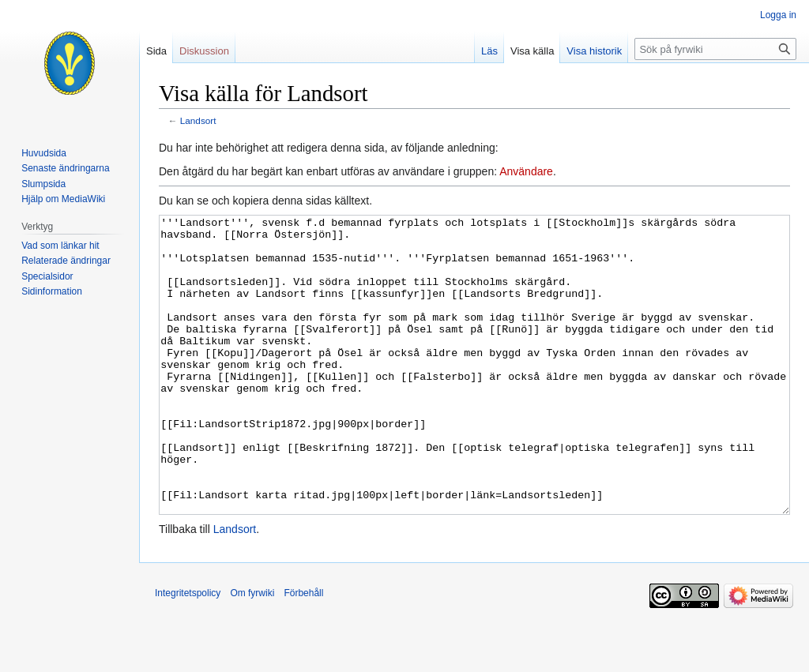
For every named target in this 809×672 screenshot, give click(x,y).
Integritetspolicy (188, 652)
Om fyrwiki (252, 652)
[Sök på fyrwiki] (715, 49)
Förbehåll (303, 652)
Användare (526, 171)
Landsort (198, 120)
